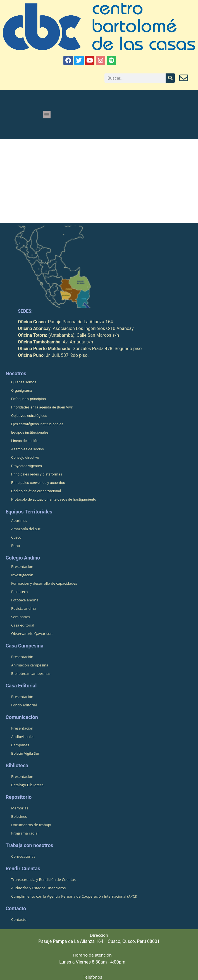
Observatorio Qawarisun (32, 634)
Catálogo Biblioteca (27, 785)
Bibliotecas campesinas (31, 673)
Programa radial (25, 833)
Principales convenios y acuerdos (38, 483)
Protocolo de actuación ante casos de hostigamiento (54, 499)
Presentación (22, 567)
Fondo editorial (24, 705)
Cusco (16, 537)
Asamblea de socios (28, 449)
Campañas (20, 745)
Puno (16, 546)
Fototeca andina (25, 600)
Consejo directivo (25, 457)
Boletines (19, 816)
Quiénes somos (24, 382)
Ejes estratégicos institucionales (37, 424)
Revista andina (23, 608)
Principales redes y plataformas (37, 474)
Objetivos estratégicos (29, 416)
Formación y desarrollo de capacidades (44, 583)
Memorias (20, 808)
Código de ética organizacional (36, 491)
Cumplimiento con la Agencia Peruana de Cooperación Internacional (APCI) (74, 896)
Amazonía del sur (26, 529)
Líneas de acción (25, 441)
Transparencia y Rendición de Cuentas (43, 879)
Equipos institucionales (30, 432)
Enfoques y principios (28, 399)
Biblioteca (19, 592)
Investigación (22, 575)
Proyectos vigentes (27, 466)
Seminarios (21, 617)
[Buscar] (170, 78)
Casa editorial (23, 625)
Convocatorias (23, 856)
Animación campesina (30, 665)
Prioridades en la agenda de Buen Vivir (42, 407)
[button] (47, 115)
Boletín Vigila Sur (25, 753)
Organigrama (22, 390)
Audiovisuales (23, 737)
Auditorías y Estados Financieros (38, 888)
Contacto (19, 919)
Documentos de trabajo (31, 825)
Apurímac (19, 520)
